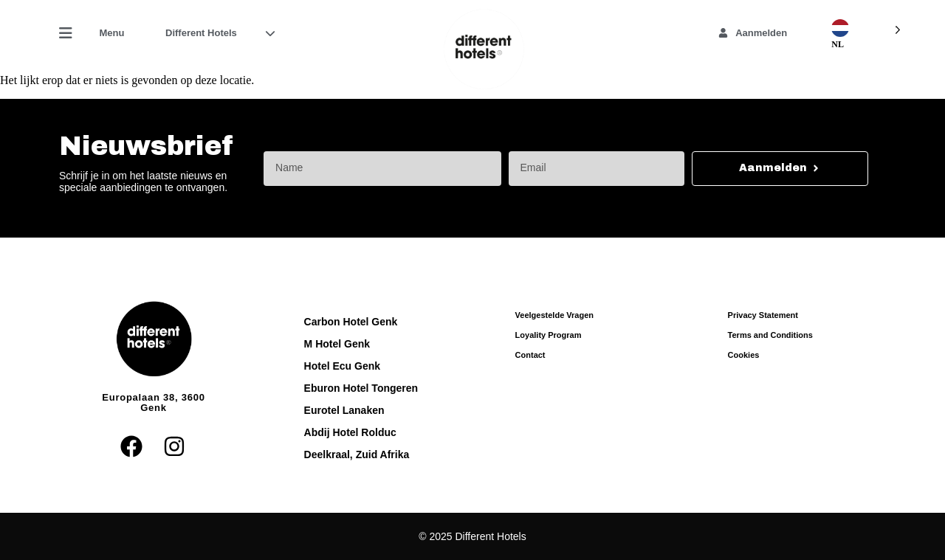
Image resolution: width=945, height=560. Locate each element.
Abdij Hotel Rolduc (350, 432)
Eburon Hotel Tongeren (361, 388)
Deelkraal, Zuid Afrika (357, 454)
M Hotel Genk (337, 344)
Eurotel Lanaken (344, 410)
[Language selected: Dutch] (864, 28)
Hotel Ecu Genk (342, 366)
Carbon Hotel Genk (351, 322)
